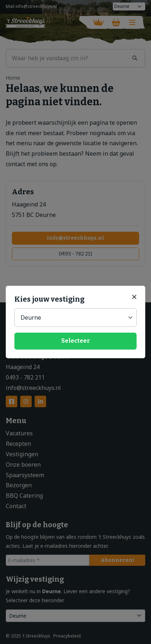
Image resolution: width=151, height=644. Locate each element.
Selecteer (76, 341)
